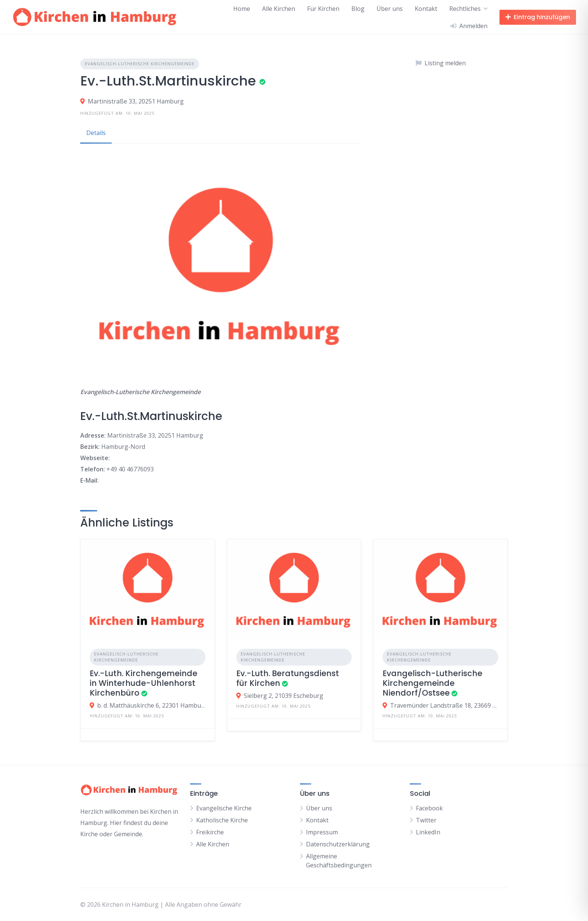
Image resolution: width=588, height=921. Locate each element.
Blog (358, 9)
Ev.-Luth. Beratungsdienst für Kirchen (288, 678)
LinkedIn (428, 832)
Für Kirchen (323, 9)
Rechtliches (465, 9)
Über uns (390, 9)
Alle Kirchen (279, 9)
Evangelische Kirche (224, 808)
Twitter (426, 820)
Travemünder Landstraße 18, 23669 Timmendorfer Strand (444, 705)
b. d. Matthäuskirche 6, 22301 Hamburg (151, 705)
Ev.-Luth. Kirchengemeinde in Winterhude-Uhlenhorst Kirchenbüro (143, 683)
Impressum (322, 832)
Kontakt (426, 9)
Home (242, 9)
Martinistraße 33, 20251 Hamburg (136, 101)
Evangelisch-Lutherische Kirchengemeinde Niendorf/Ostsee (432, 683)
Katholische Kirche (222, 820)
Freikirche (210, 832)
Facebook (429, 808)
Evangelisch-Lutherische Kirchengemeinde (140, 64)
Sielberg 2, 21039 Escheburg (283, 696)
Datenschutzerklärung (338, 844)
